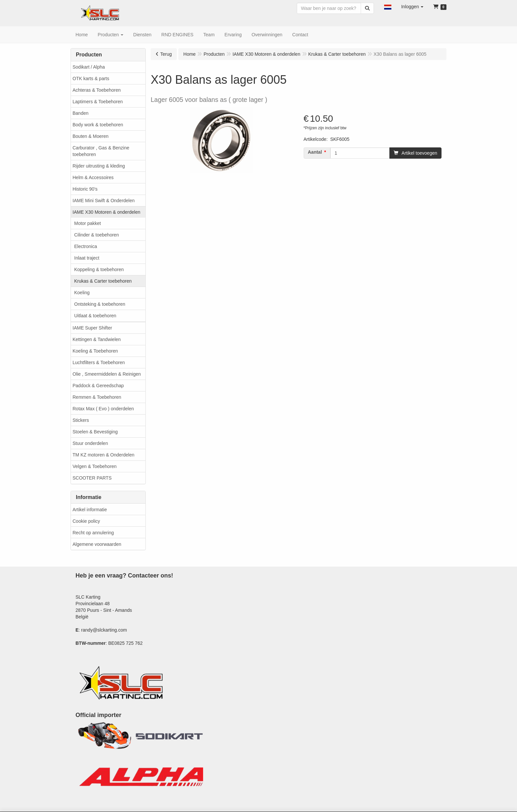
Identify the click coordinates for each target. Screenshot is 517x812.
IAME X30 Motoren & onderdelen (106, 212)
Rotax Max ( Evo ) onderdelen (103, 409)
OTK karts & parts (91, 78)
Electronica (86, 246)
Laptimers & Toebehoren (98, 102)
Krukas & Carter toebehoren (103, 281)
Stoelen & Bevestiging (95, 432)
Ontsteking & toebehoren (100, 304)
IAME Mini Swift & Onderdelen (104, 201)
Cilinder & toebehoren (96, 235)
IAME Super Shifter (92, 328)
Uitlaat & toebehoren (95, 316)
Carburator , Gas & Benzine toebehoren (101, 151)
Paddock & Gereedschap (98, 386)
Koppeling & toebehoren (99, 269)
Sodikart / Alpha (89, 67)
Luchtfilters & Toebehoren (99, 362)
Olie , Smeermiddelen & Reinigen (107, 374)
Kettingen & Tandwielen (97, 339)
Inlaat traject (87, 258)
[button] (388, 7)
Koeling (82, 293)
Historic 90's (85, 189)
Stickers (81, 420)
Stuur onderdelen (90, 443)
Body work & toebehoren (98, 125)
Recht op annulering (93, 533)
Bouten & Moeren (91, 136)
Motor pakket (88, 223)
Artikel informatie (90, 510)
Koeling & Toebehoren (95, 351)
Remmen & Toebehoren (97, 397)
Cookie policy (86, 521)
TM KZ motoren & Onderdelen (104, 455)
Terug (166, 54)
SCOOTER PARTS (92, 478)
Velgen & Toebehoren (95, 466)
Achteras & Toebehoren (97, 90)
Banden (80, 113)
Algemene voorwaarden (97, 544)
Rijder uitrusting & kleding (99, 166)
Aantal (315, 152)
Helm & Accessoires (93, 177)
